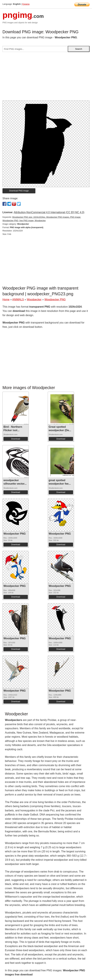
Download (16, 439)
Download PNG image (19, 191)
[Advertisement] (46, 78)
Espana (26, 4)
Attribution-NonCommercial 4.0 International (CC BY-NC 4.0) (49, 212)
